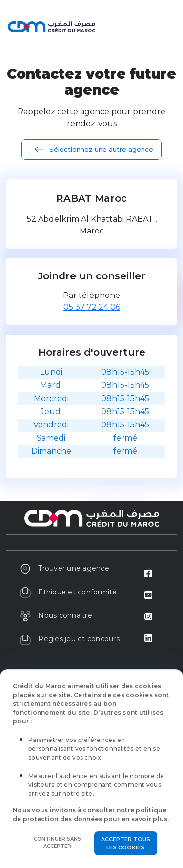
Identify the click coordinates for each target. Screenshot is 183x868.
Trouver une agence (64, 568)
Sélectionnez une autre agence (101, 149)
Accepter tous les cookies (126, 843)
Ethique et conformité (68, 592)
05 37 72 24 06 (92, 307)
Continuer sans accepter (57, 843)
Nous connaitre (56, 615)
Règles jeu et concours (70, 639)
